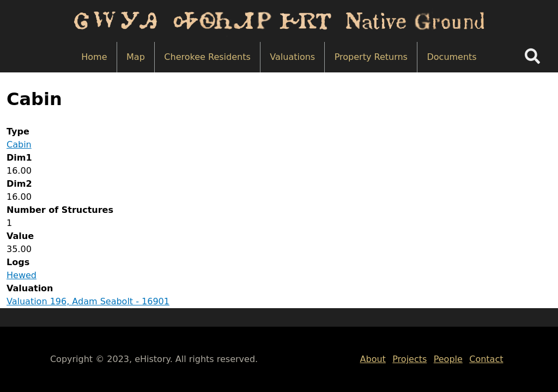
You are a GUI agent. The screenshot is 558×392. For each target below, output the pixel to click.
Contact (486, 359)
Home (94, 57)
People (448, 359)
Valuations (292, 57)
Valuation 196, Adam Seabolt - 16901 (88, 301)
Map (136, 57)
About (373, 359)
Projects (410, 359)
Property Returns (371, 57)
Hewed (22, 275)
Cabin (19, 145)
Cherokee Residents (207, 57)
